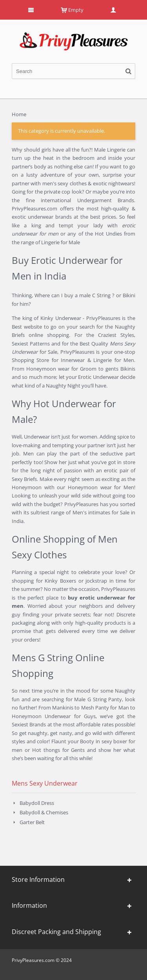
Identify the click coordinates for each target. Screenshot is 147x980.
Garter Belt (32, 822)
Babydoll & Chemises (44, 812)
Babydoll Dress (37, 803)
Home (19, 114)
